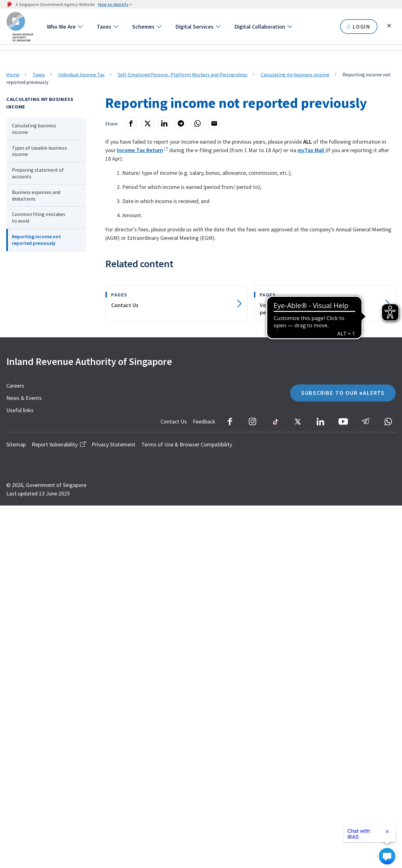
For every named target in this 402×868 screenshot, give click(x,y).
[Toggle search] (389, 26)
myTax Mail (311, 150)
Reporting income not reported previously (36, 240)
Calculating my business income (295, 75)
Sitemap (16, 444)
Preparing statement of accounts (38, 173)
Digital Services (195, 27)
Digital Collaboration (260, 27)
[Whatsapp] (198, 124)
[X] (148, 124)
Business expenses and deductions (36, 195)
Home (13, 75)
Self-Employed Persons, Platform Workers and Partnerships (183, 75)
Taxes (104, 27)
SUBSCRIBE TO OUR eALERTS (343, 393)
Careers (15, 386)
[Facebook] (131, 124)
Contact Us (174, 421)
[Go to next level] (80, 27)
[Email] (214, 124)
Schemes (143, 27)
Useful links (20, 410)
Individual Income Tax (81, 75)
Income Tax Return (140, 150)
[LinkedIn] (164, 124)
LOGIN (359, 27)
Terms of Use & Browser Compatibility (187, 444)
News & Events (24, 398)
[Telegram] (181, 124)
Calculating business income (34, 129)
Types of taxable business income (39, 151)
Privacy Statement (114, 444)
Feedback (204, 421)
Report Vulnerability (59, 444)
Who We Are (61, 27)
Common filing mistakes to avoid (39, 217)
